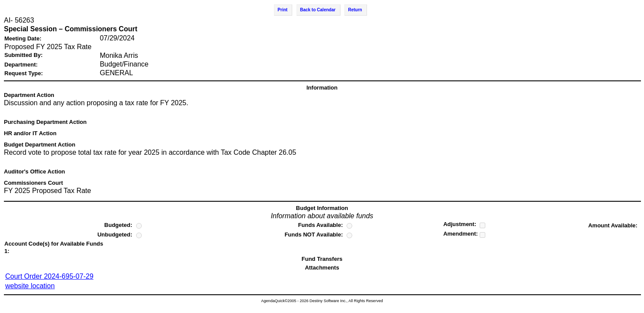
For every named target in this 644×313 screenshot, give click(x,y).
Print (282, 10)
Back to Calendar (318, 10)
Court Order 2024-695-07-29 (49, 276)
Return (355, 10)
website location (30, 286)
